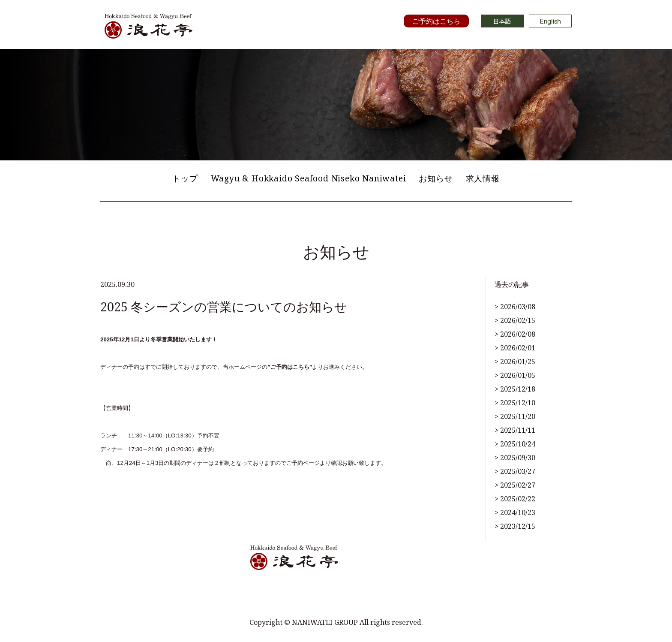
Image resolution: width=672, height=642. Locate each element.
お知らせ (436, 178)
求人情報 (483, 178)
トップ (185, 178)
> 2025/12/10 (515, 403)
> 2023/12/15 (515, 526)
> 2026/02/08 (515, 334)
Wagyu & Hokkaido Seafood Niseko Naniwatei (309, 178)
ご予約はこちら (436, 21)
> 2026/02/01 (515, 348)
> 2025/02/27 (515, 485)
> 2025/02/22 (515, 499)
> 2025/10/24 (515, 444)
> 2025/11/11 (515, 430)
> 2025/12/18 (515, 389)
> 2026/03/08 (515, 307)
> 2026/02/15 (515, 320)
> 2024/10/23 (515, 512)
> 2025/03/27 (515, 471)
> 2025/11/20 (515, 416)
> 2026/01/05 (515, 375)
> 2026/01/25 (515, 362)
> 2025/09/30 (515, 458)
